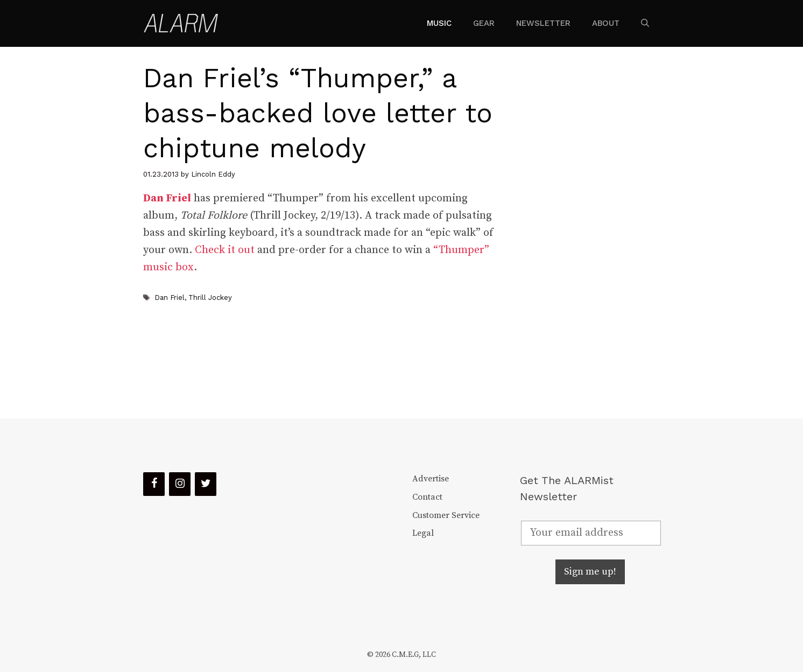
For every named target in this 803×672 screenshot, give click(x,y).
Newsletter (543, 23)
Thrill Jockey (210, 297)
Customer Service (446, 515)
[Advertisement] (582, 233)
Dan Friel (170, 297)
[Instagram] (180, 484)
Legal (423, 533)
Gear (484, 23)
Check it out (225, 250)
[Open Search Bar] (645, 23)
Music (439, 23)
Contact (427, 497)
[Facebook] (154, 484)
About (606, 23)
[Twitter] (206, 484)
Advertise (431, 479)
